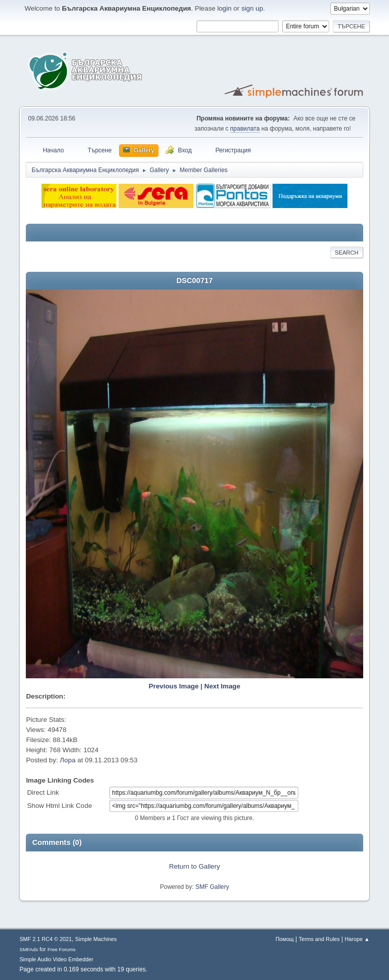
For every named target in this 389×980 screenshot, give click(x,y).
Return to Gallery (195, 866)
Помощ (285, 939)
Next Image (222, 686)
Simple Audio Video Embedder (56, 959)
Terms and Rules (319, 939)
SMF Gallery (212, 887)
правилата (245, 129)
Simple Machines (96, 939)
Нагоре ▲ (357, 939)
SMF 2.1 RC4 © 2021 (45, 939)
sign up (252, 8)
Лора (68, 760)
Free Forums (62, 949)
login (224, 8)
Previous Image (174, 686)
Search (347, 253)
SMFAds (29, 949)
